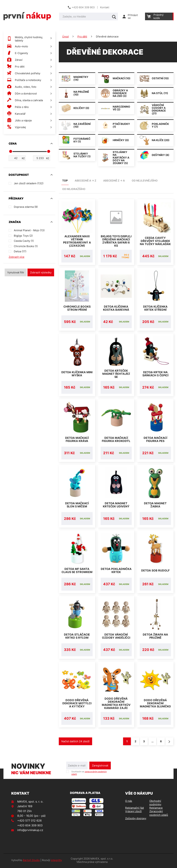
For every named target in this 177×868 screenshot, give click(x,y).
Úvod (65, 37)
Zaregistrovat (100, 767)
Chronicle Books (26, 246)
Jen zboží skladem (29, 183)
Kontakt (105, 7)
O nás (129, 802)
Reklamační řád (134, 809)
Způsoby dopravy (136, 819)
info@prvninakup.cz (30, 831)
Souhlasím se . (89, 774)
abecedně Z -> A (114, 181)
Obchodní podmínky (155, 804)
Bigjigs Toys (23, 236)
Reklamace (156, 809)
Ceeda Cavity (24, 241)
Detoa (20, 251)
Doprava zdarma (26, 207)
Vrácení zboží (133, 812)
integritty (56, 861)
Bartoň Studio (31, 861)
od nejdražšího (74, 189)
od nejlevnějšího (145, 181)
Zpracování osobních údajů (159, 814)
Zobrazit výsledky (41, 272)
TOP (65, 181)
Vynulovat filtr (16, 272)
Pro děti (82, 37)
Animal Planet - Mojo (29, 230)
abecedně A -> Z (85, 181)
